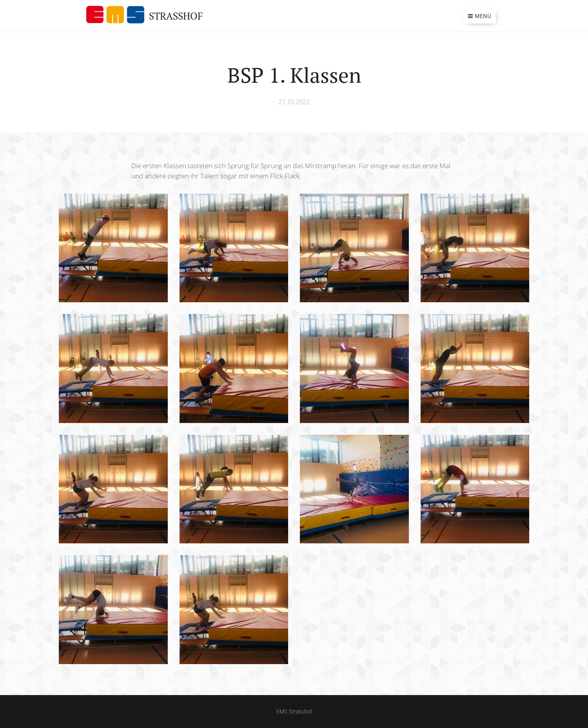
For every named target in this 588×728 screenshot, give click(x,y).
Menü (480, 16)
